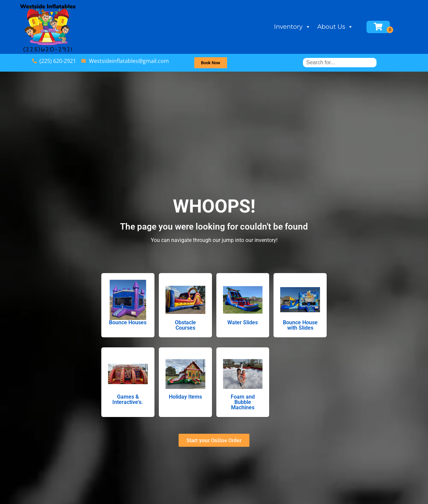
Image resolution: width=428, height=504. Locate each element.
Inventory (304, 27)
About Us (347, 27)
